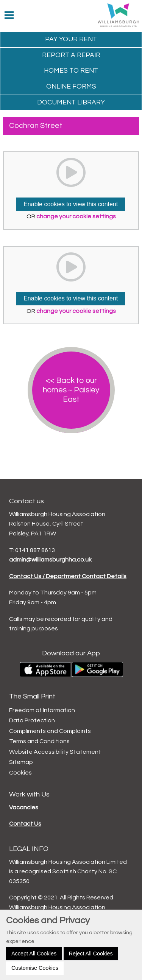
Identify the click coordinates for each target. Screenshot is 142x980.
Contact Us (25, 824)
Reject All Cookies (91, 954)
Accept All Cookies (34, 954)
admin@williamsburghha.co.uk (50, 560)
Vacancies (24, 807)
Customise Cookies (35, 968)
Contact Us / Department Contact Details (68, 576)
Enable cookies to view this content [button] (71, 204)
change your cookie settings (76, 216)
